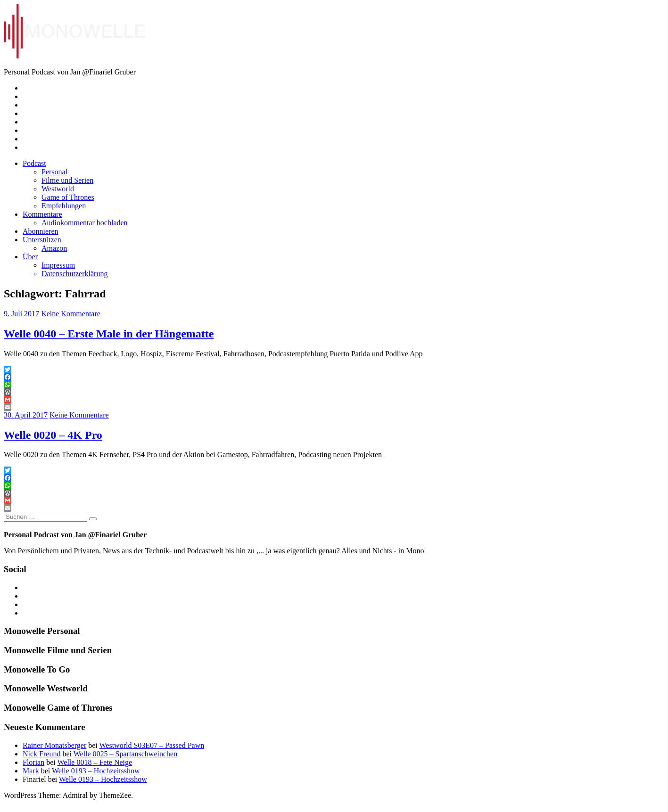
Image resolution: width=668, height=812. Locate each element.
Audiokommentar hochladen (85, 223)
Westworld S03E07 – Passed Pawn (152, 745)
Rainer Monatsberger (54, 745)
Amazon (54, 248)
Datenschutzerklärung (74, 274)
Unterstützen (42, 240)
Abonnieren (41, 231)
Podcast (34, 163)
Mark (31, 771)
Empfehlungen (64, 206)
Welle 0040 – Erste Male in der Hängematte (109, 334)
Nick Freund (41, 754)
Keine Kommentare (71, 314)
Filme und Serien (67, 180)
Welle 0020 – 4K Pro (53, 435)
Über (30, 257)
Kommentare (42, 214)
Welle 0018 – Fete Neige (95, 762)
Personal (54, 172)
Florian (33, 762)
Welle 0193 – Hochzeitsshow (96, 771)
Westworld (58, 189)
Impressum (58, 265)
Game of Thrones (68, 197)
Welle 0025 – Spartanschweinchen (125, 754)
